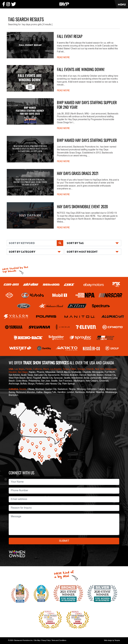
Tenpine (117, 641)
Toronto (23, 389)
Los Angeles (56, 369)
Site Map (37, 641)
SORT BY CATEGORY (22, 252)
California (38, 369)
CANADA (13, 389)
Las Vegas (19, 369)
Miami (46, 369)
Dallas (73, 369)
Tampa (66, 369)
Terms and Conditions (59, 641)
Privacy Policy (46, 641)
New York (100, 369)
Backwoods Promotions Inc (23, 641)
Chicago (81, 369)
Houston (13, 372)
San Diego (23, 372)
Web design (108, 641)
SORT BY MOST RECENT (82, 252)
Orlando (90, 369)
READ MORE (63, 58)
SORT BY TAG (75, 243)
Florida (29, 369)
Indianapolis (111, 369)
